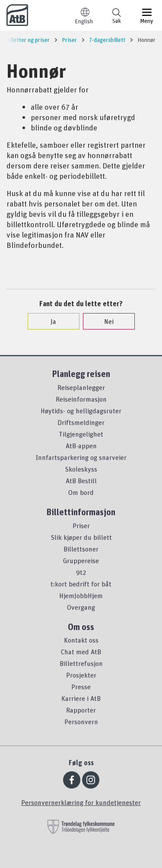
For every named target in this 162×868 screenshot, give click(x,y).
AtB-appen (81, 446)
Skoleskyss (81, 469)
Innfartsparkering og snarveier (81, 457)
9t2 (81, 572)
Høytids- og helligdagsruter (81, 411)
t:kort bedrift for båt (81, 584)
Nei (105, 321)
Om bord (81, 492)
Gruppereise (81, 561)
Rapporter (81, 710)
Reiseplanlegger (81, 387)
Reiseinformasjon (81, 399)
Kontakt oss (81, 640)
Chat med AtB (81, 652)
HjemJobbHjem (81, 596)
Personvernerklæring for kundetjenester (81, 802)
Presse (81, 687)
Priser (81, 526)
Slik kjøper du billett (81, 537)
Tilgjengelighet (81, 434)
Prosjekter (81, 675)
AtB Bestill (81, 481)
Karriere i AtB (81, 698)
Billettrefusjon (81, 663)
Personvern (81, 722)
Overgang (81, 607)
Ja (49, 321)
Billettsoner (81, 549)
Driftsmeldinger (81, 422)
